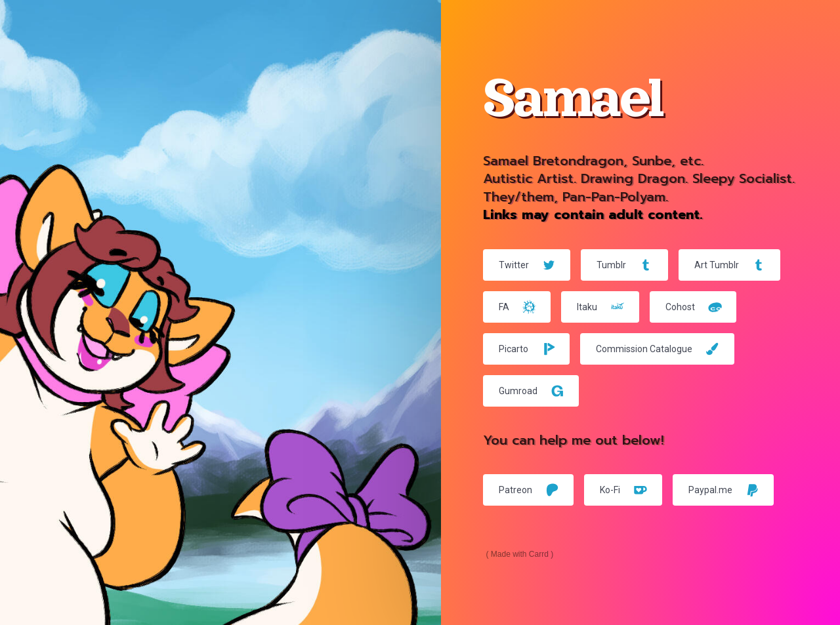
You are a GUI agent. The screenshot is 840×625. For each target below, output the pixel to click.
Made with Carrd (520, 554)
